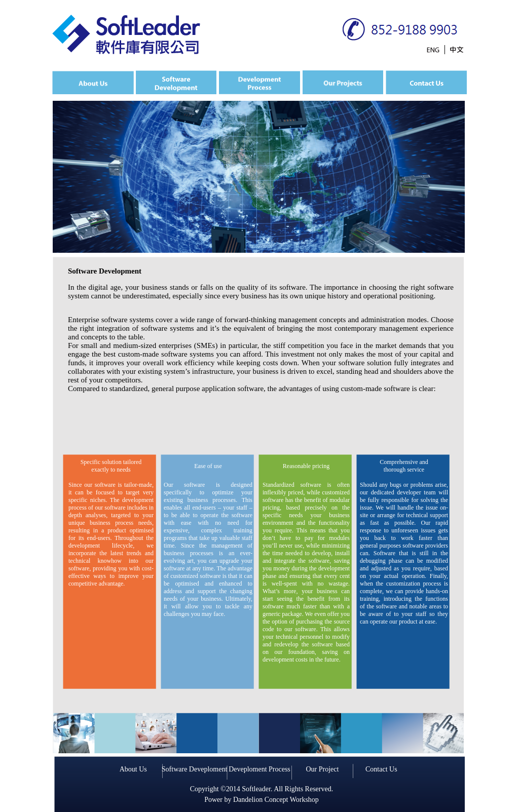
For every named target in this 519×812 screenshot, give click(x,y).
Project (329, 769)
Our (312, 769)
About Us (133, 769)
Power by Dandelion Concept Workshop (262, 800)
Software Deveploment (194, 769)
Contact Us (381, 769)
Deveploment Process (259, 769)
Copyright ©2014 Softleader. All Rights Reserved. (262, 789)
